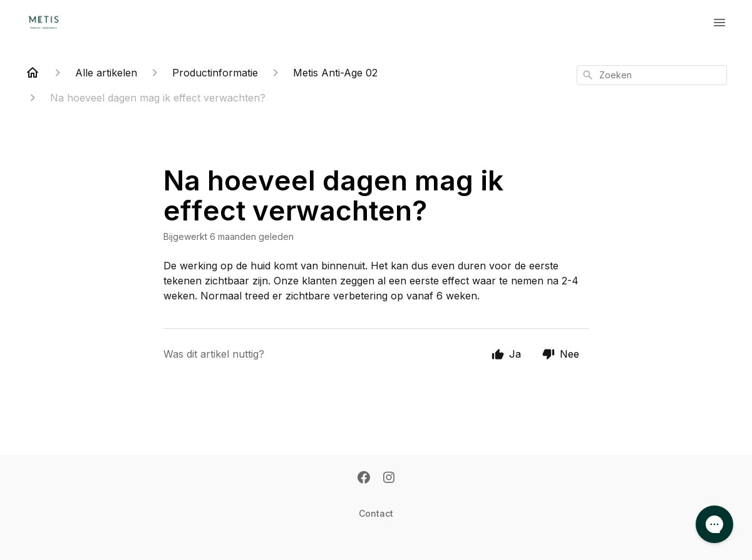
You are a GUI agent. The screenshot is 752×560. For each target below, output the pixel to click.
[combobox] (652, 75)
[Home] (33, 73)
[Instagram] (389, 479)
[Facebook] (364, 479)
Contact (376, 513)
